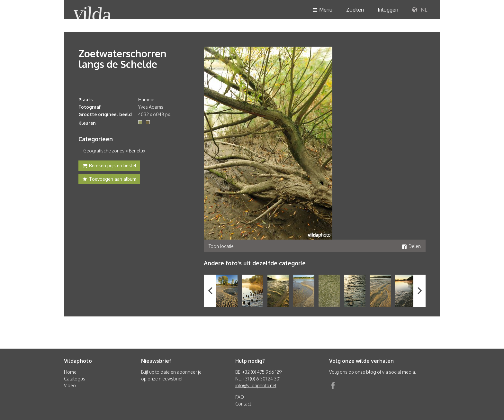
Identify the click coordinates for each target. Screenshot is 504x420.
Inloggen (388, 10)
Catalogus (75, 379)
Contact (243, 404)
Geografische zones (104, 151)
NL (420, 10)
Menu (322, 10)
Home (70, 372)
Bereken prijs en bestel (109, 166)
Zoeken (355, 10)
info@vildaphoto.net (256, 385)
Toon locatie (221, 246)
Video (70, 385)
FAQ (240, 397)
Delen (411, 246)
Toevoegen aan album (109, 180)
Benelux (137, 151)
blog (371, 372)
